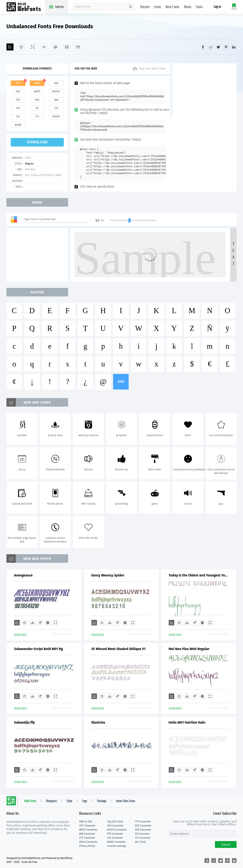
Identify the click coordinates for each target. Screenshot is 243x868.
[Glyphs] (44, 47)
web (37, 83)
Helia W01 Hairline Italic (187, 722)
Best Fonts (173, 7)
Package (102, 801)
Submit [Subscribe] (226, 845)
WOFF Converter (88, 830)
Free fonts (26, 7)
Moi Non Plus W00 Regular (189, 649)
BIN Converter (87, 834)
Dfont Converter (88, 842)
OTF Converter (87, 826)
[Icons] (67, 47)
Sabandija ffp (25, 722)
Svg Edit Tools (115, 822)
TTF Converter (143, 822)
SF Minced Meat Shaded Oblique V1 (119, 649)
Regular (29, 164)
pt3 (18, 108)
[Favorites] (21, 47)
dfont (56, 117)
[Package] (55, 47)
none (18, 125)
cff (56, 108)
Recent (145, 7)
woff (37, 92)
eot (18, 92)
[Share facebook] (203, 47)
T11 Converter (143, 838)
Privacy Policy (87, 846)
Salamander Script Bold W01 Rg (39, 649)
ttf (18, 83)
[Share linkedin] (234, 47)
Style (69, 801)
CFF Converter (87, 838)
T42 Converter (115, 838)
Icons (157, 7)
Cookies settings (116, 846)
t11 (37, 117)
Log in (217, 7)
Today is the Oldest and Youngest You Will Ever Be (199, 575)
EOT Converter (143, 826)
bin (56, 100)
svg (56, 83)
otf (18, 100)
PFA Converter (143, 830)
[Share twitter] (218, 47)
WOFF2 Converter (117, 830)
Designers (51, 801)
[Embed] (48, 623)
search (131, 7)
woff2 (56, 92)
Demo (188, 7)
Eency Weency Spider (108, 575)
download (37, 142)
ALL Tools (141, 842)
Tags (85, 801)
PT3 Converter (115, 834)
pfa (37, 100)
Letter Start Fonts (125, 801)
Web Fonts (30, 801)
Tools (199, 7)
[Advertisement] (204, 90)
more (121, 382)
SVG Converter (115, 826)
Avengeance (23, 575)
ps (37, 108)
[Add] (10, 47)
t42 (18, 117)
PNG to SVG (86, 822)
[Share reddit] (211, 47)
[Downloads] (32, 623)
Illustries (98, 722)
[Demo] (33, 47)
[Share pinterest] (226, 47)
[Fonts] (78, 47)
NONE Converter (116, 842)
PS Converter (142, 834)
